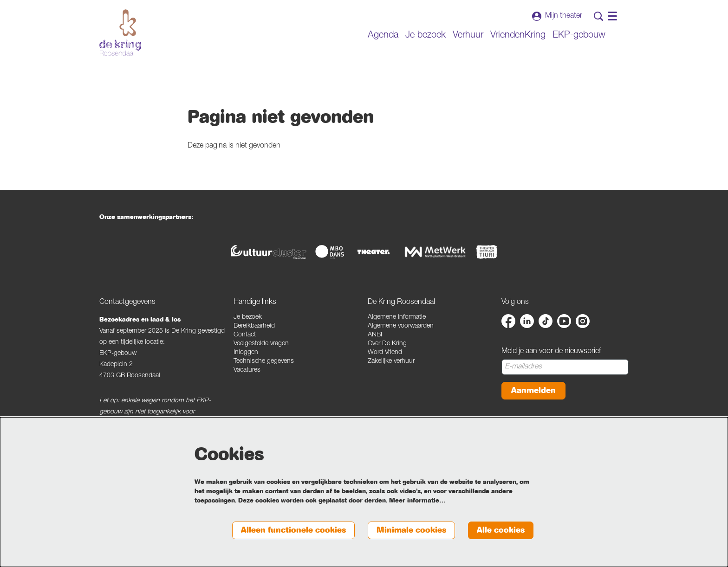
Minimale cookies (411, 530)
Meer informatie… (417, 501)
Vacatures (247, 370)
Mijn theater (557, 16)
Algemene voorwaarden (401, 326)
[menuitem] (383, 36)
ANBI (375, 335)
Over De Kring (387, 344)
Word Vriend (385, 353)
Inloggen (246, 353)
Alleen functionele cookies (293, 530)
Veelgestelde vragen (261, 344)
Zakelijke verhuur (391, 361)
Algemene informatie (397, 317)
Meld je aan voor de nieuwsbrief (551, 352)
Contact (245, 335)
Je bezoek (248, 317)
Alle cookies (501, 530)
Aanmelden (533, 390)
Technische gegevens (264, 361)
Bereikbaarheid (254, 326)
